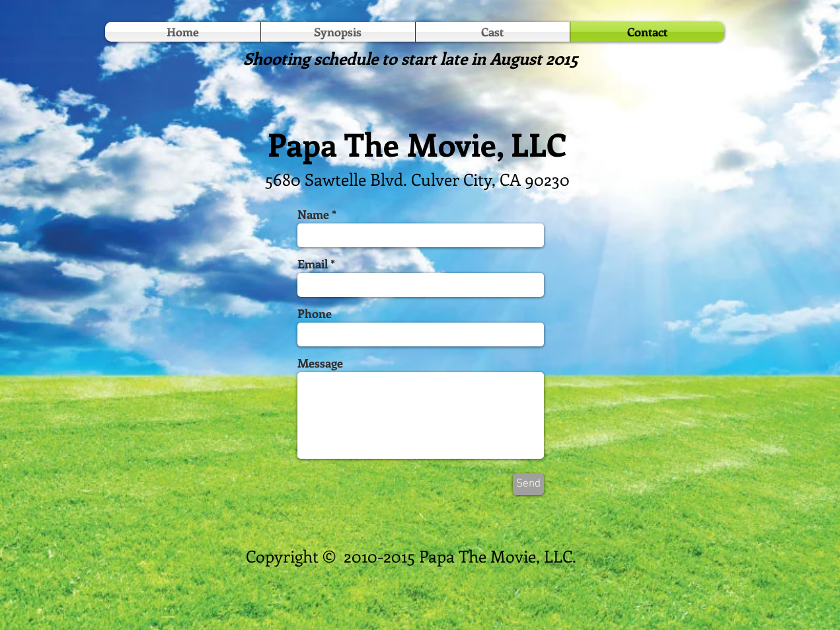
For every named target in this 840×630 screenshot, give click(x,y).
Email (313, 264)
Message (320, 363)
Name (313, 214)
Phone (315, 313)
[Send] (528, 484)
